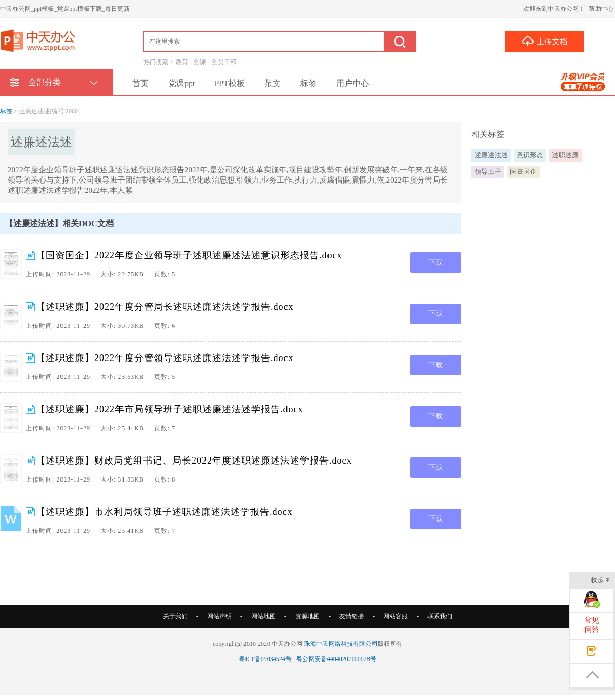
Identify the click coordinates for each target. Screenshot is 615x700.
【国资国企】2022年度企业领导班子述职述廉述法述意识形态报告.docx (189, 255)
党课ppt (181, 83)
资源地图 (307, 616)
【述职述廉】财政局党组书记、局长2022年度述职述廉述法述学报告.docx (194, 461)
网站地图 (263, 616)
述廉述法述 (491, 155)
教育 (182, 62)
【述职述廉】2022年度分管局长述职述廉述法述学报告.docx (165, 307)
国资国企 (523, 172)
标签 (309, 83)
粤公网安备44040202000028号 (336, 659)
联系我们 (440, 616)
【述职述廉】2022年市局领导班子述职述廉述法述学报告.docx (170, 409)
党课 (200, 62)
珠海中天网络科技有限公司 (341, 644)
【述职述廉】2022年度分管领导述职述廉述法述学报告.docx (165, 358)
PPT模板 (230, 83)
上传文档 (545, 41)
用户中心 (353, 83)
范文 (273, 83)
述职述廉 (565, 155)
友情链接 (352, 616)
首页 (140, 83)
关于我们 (175, 616)
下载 (436, 262)
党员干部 (224, 62)
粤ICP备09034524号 (265, 659)
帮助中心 (601, 9)
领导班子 (488, 172)
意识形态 (530, 155)
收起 (600, 581)
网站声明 (219, 616)
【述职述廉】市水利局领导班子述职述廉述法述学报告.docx (164, 512)
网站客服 (396, 616)
